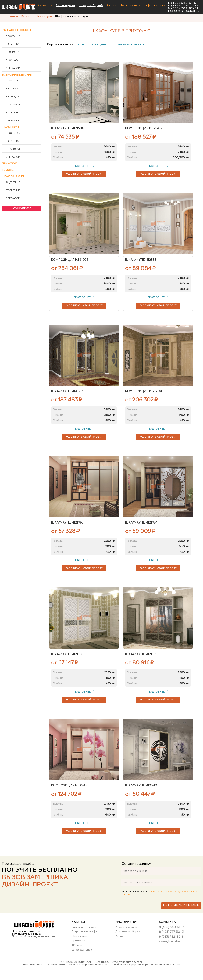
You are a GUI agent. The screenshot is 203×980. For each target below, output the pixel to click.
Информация (154, 6)
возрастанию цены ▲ (93, 45)
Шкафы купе (11, 127)
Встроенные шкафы (17, 75)
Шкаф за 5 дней (91, 6)
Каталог (45, 6)
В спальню (12, 44)
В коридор (12, 52)
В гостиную (13, 36)
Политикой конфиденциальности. (34, 943)
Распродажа (66, 6)
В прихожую (13, 105)
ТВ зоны (8, 170)
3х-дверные (13, 191)
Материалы (130, 6)
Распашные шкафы (16, 30)
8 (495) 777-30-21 (183, 6)
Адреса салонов (126, 934)
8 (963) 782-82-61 (183, 9)
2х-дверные (13, 183)
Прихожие (9, 164)
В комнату (12, 60)
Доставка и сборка (128, 938)
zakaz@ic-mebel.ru (184, 11)
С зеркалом (13, 68)
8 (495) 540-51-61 (183, 3)
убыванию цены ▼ (131, 45)
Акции (111, 6)
